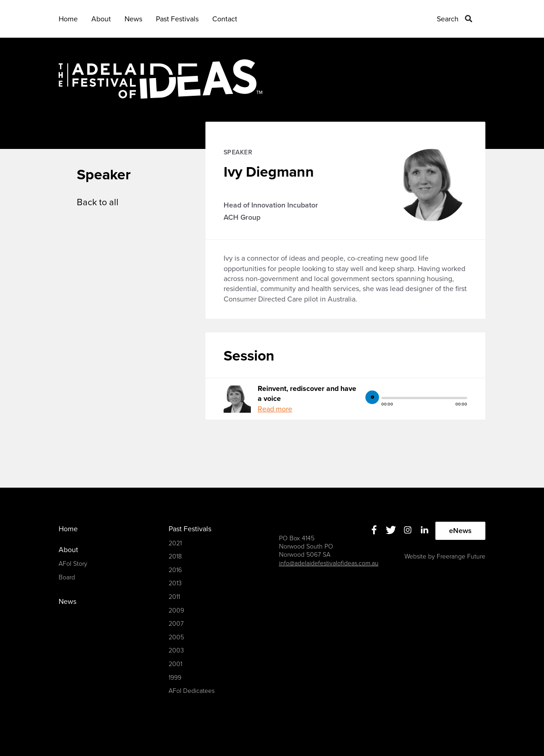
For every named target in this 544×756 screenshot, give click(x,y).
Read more (275, 409)
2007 (176, 624)
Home (68, 19)
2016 (175, 570)
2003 (176, 650)
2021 (175, 543)
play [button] (372, 397)
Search (448, 19)
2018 (175, 556)
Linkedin (424, 530)
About (101, 19)
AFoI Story (73, 564)
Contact (225, 19)
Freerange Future (461, 556)
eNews (460, 531)
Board (67, 577)
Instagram (407, 530)
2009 (176, 610)
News (133, 19)
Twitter (391, 530)
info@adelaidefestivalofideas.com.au (329, 563)
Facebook (374, 530)
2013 (175, 583)
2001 (175, 664)
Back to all (98, 203)
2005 (176, 637)
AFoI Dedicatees (192, 691)
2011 (174, 597)
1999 (175, 678)
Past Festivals (177, 19)
